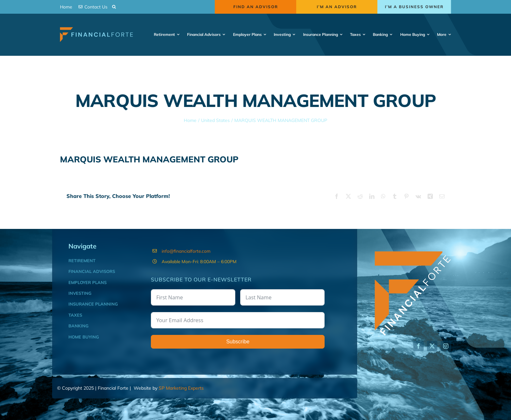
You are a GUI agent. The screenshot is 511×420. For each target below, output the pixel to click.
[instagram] (446, 346)
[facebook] (418, 346)
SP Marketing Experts (181, 388)
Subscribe (238, 342)
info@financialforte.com (186, 251)
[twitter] (432, 346)
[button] (114, 7)
